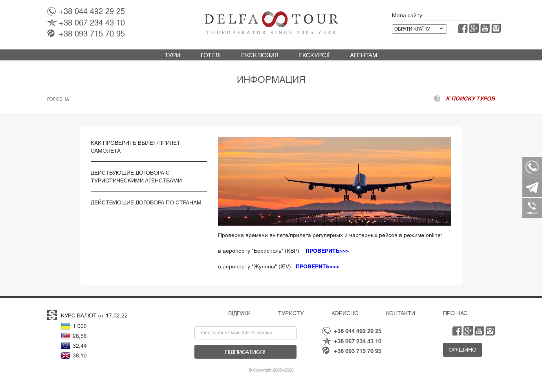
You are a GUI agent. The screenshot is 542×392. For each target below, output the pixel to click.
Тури (172, 55)
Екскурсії (314, 55)
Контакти (401, 313)
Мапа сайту (407, 15)
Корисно (345, 313)
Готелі (211, 55)
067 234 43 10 (92, 23)
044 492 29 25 (92, 11)
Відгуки (239, 313)
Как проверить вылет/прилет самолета (135, 147)
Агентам (364, 55)
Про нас (455, 313)
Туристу (291, 313)
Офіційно (462, 350)
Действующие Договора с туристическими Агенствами (136, 177)
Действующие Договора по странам (146, 202)
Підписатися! (245, 352)
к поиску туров (470, 98)
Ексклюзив (260, 55)
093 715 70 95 (92, 34)
